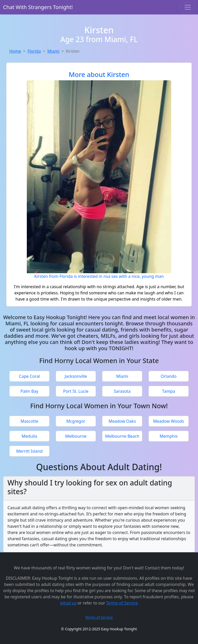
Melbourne (76, 436)
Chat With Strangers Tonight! (38, 7)
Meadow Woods (169, 421)
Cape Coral (29, 376)
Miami (53, 51)
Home (15, 51)
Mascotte (29, 421)
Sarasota (122, 391)
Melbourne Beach (122, 436)
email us (68, 603)
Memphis (169, 436)
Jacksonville (76, 376)
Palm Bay (29, 391)
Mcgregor (76, 421)
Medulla (30, 436)
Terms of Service (122, 603)
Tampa (169, 391)
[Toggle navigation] (188, 7)
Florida (34, 51)
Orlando (169, 376)
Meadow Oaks (122, 421)
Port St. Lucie (76, 391)
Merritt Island (30, 451)
